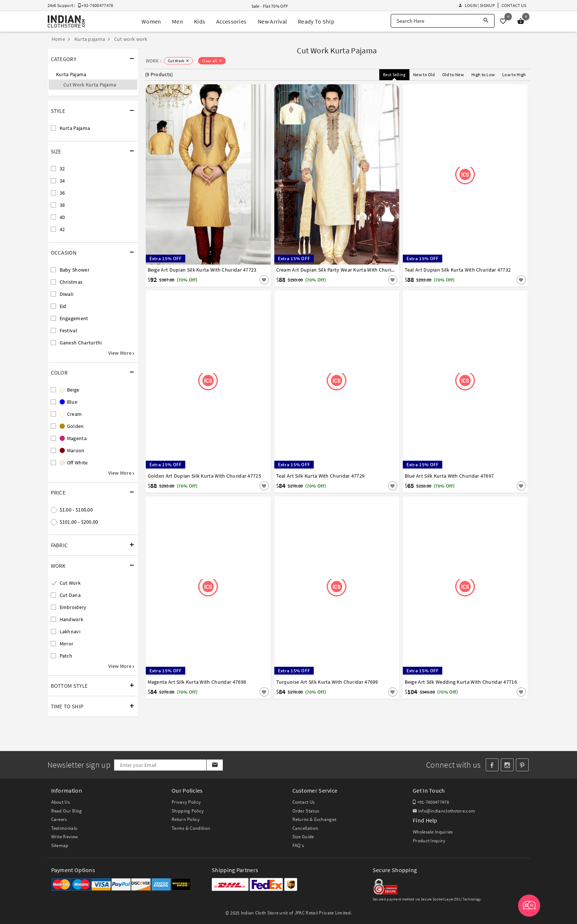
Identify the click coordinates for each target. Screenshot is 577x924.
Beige (70, 390)
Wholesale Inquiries (433, 832)
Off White (74, 463)
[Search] (486, 21)
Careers (59, 819)
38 (62, 205)
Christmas (71, 282)
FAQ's (298, 845)
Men (177, 21)
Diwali (67, 294)
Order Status (306, 811)
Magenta (73, 438)
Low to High (514, 75)
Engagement (74, 318)
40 (62, 217)
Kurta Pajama (71, 74)
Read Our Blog (67, 811)
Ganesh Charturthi (81, 343)
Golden (72, 426)
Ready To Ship (316, 21)
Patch (66, 656)
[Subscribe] (214, 765)
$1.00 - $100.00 (76, 510)
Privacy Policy (186, 802)
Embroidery (73, 607)
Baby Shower (75, 270)
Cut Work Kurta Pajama (90, 85)
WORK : (154, 61)
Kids (200, 21)
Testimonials (64, 828)
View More (121, 353)
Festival (68, 330)
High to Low (483, 75)
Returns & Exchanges (314, 819)
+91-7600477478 (431, 802)
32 (62, 169)
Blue (69, 402)
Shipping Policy (188, 811)
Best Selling (394, 75)
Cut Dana (70, 595)
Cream (71, 414)
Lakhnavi (70, 631)
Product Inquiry (429, 841)
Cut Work (70, 583)
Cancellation (305, 828)
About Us (60, 802)
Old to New (453, 75)
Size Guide (303, 837)
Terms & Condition (191, 828)
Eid (63, 306)
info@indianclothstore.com (444, 811)
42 (62, 229)
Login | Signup (477, 5)
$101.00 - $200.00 (79, 522)
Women (151, 21)
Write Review (65, 837)
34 (62, 181)
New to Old (424, 75)
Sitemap (60, 845)
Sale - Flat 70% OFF (270, 6)
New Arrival (272, 21)
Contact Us (514, 5)
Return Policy (186, 819)
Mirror (67, 644)
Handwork (71, 619)
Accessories (231, 21)
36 (62, 193)
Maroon (72, 450)
